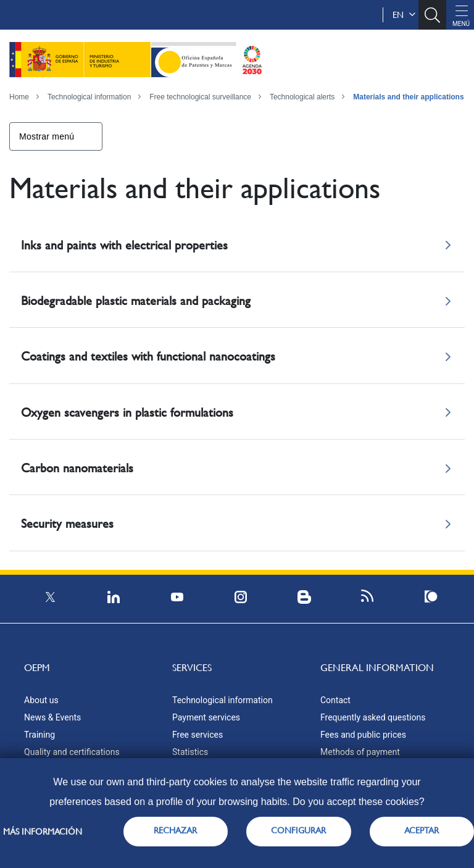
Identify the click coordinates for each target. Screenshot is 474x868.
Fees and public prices (363, 735)
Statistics (190, 752)
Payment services (206, 717)
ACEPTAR (422, 830)
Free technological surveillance (200, 97)
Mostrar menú (47, 136)
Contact (335, 700)
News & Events (52, 717)
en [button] (404, 15)
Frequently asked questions (373, 717)
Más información (43, 832)
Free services (197, 735)
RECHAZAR (175, 830)
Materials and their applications (408, 97)
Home (19, 97)
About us (41, 700)
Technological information (89, 97)
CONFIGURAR (298, 830)
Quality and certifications (72, 752)
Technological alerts (302, 97)
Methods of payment (360, 752)
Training (39, 735)
